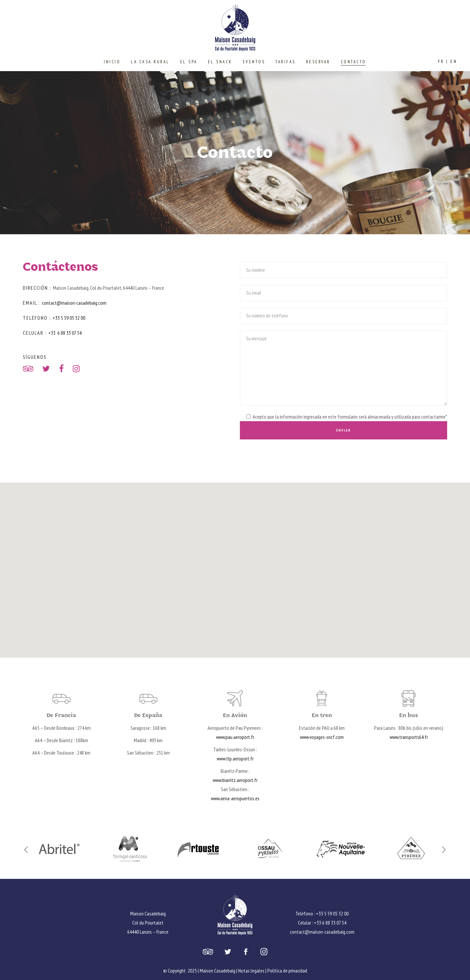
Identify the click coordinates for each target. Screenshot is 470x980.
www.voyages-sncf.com (322, 737)
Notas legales (251, 971)
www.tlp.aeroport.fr (235, 758)
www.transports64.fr (409, 737)
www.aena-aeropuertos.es (235, 798)
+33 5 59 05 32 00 (69, 318)
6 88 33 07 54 (70, 333)
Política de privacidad (287, 971)
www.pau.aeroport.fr (235, 737)
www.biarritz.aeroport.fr (235, 780)
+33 (52, 333)
